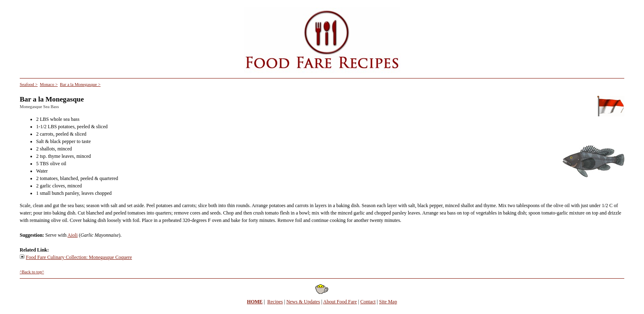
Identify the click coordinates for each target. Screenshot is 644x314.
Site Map (388, 302)
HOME (255, 302)
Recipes (275, 302)
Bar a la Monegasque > (80, 84)
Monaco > (49, 84)
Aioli (72, 235)
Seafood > (29, 84)
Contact (368, 302)
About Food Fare (340, 302)
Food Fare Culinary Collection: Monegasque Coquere (79, 257)
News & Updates (303, 302)
